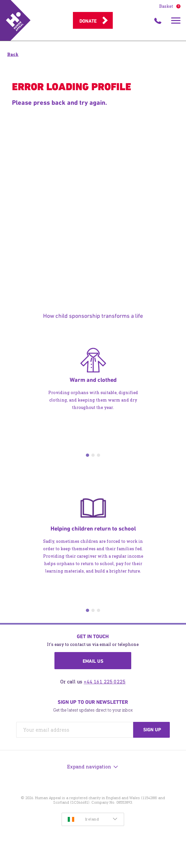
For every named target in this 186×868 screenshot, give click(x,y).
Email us (93, 661)
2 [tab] (93, 455)
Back (13, 54)
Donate (88, 21)
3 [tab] (99, 455)
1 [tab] (87, 455)
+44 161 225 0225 (105, 682)
